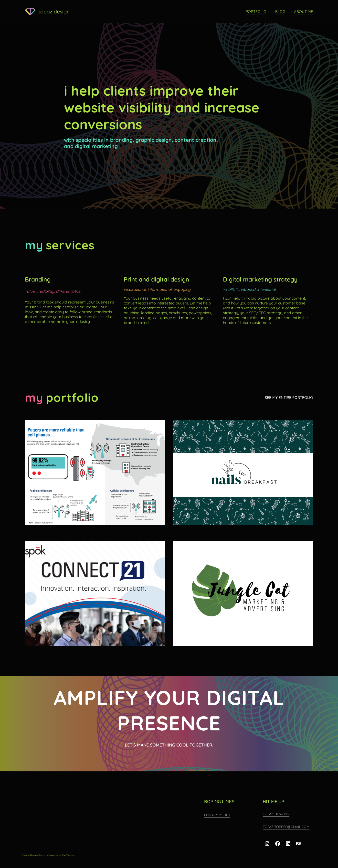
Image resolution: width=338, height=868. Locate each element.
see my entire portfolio (289, 398)
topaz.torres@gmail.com (286, 827)
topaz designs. (276, 814)
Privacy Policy (217, 815)
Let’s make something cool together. (169, 745)
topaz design (54, 11)
